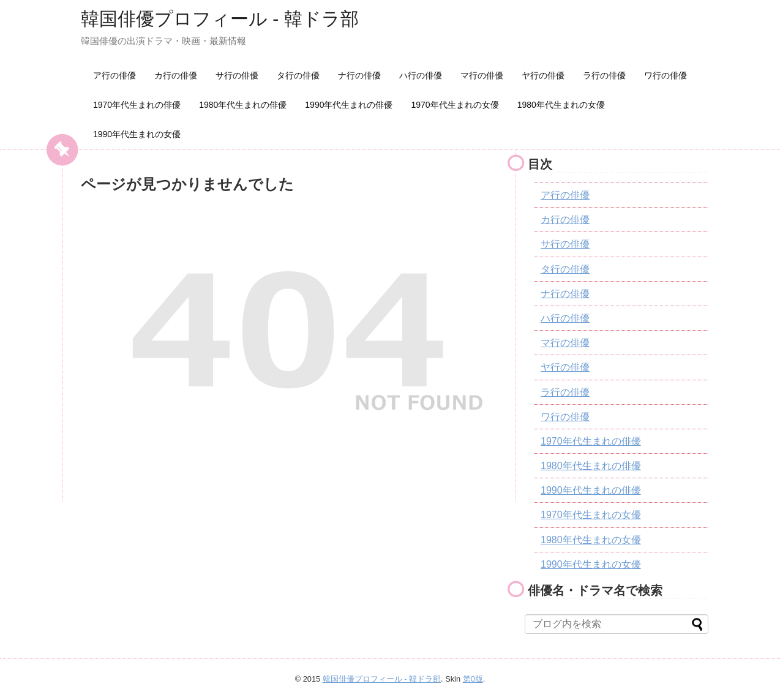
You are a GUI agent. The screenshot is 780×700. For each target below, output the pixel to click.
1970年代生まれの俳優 (137, 105)
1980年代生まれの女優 (561, 105)
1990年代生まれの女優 (137, 134)
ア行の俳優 (114, 75)
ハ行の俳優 (421, 75)
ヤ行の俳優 (543, 75)
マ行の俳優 (482, 75)
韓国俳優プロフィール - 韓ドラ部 (220, 19)
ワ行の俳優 (666, 75)
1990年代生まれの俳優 (349, 105)
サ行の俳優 (237, 75)
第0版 (473, 679)
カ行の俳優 (176, 75)
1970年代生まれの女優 (455, 105)
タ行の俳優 (298, 75)
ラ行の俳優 (604, 75)
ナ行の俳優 (359, 75)
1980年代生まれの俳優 (243, 105)
